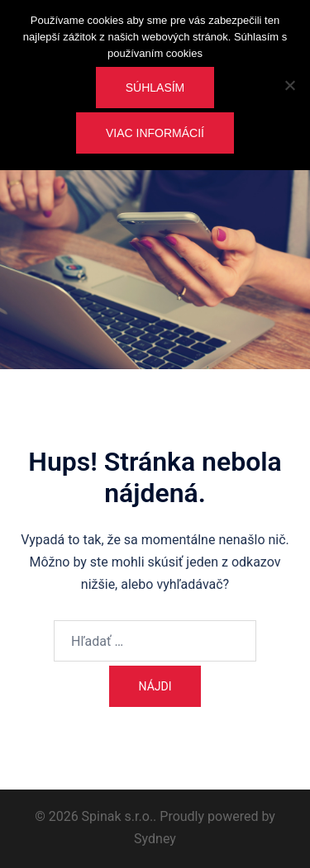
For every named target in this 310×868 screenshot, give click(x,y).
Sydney (155, 839)
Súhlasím (155, 88)
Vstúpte (155, 311)
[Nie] (289, 85)
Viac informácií (155, 133)
